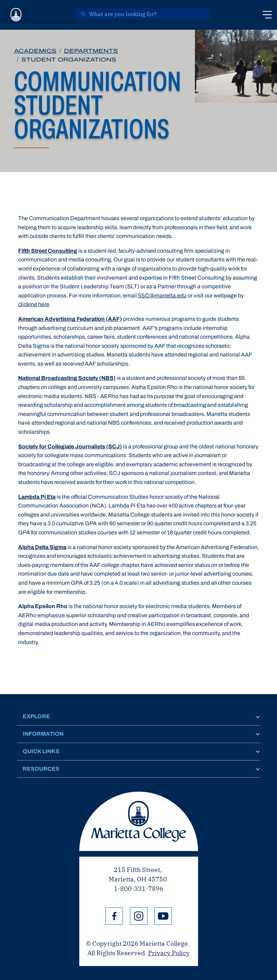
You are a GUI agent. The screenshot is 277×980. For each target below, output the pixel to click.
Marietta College (139, 821)
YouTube (163, 916)
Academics (35, 51)
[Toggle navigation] (267, 15)
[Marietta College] (16, 15)
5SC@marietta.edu (162, 296)
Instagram (139, 916)
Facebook (114, 916)
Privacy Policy (169, 953)
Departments (91, 51)
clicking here (34, 304)
